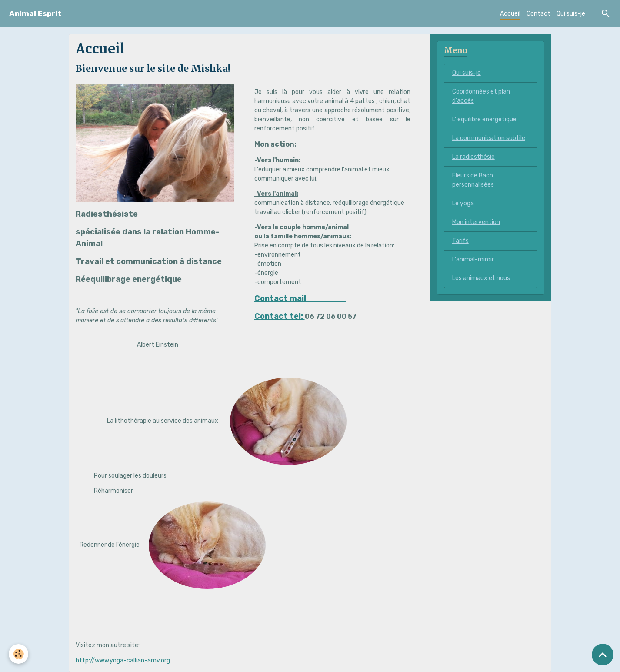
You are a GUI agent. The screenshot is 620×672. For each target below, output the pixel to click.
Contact (538, 14)
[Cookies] (18, 654)
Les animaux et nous (481, 278)
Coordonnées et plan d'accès (481, 96)
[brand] (35, 14)
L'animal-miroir (473, 259)
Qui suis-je (571, 14)
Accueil (510, 14)
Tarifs (460, 241)
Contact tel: (280, 316)
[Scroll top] (603, 655)
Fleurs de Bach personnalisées (473, 180)
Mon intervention (476, 222)
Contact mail (300, 298)
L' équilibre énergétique (484, 119)
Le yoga (463, 203)
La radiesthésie (473, 157)
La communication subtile (489, 138)
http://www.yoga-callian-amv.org (123, 660)
